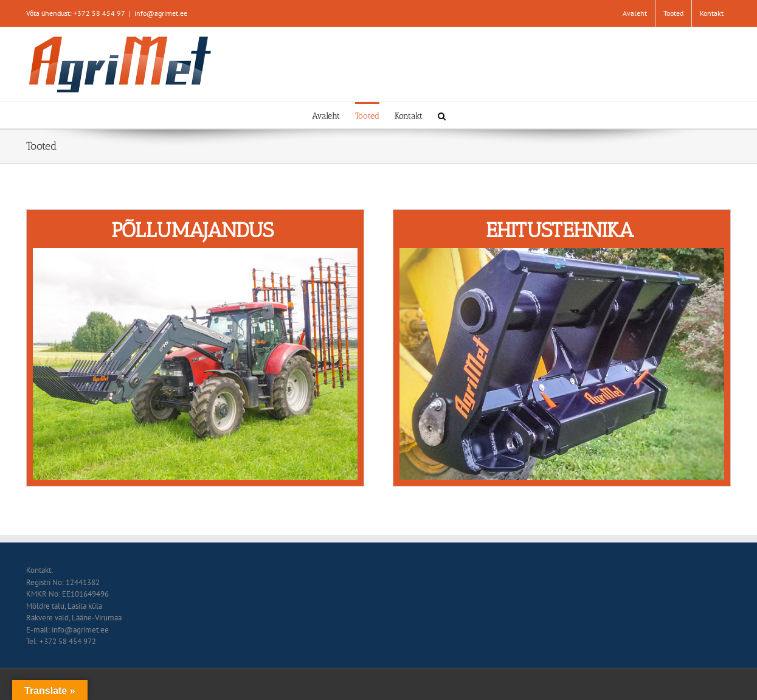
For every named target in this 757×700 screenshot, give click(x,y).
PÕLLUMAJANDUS (192, 230)
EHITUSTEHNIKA (560, 230)
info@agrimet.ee (161, 13)
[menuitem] (635, 13)
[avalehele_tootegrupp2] (562, 254)
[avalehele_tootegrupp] (195, 254)
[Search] (442, 115)
